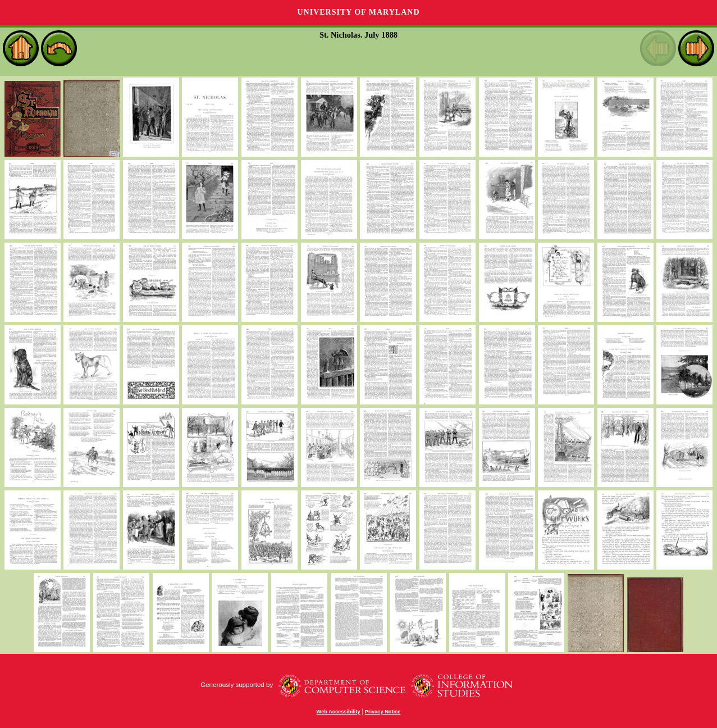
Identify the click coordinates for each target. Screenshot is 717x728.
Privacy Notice (383, 712)
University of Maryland (358, 12)
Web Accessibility (339, 712)
